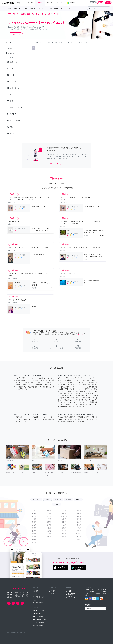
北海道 (34, 510)
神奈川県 (58, 499)
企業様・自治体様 (38, 611)
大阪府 (78, 499)
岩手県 (34, 516)
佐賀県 (79, 519)
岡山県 (64, 525)
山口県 (64, 531)
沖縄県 (79, 537)
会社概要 (36, 591)
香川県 (64, 537)
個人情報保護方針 (38, 603)
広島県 (64, 528)
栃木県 (34, 534)
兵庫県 (64, 510)
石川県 (49, 513)
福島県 (34, 528)
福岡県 (79, 516)
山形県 (34, 525)
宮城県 (34, 519)
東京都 (48, 499)
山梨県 (49, 519)
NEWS (52, 594)
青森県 (34, 513)
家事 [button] (26, 9)
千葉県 (34, 540)
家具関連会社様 (38, 614)
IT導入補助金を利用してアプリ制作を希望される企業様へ (39, 622)
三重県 (49, 534)
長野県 (49, 522)
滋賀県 (49, 537)
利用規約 (36, 594)
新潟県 (34, 543)
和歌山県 (64, 516)
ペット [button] (63, 9)
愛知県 (49, 531)
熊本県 (79, 525)
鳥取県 (64, 519)
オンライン (79, 543)
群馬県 (34, 537)
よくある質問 (71, 594)
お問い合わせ (71, 597)
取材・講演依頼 (38, 617)
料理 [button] (70, 9)
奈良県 (64, 513)
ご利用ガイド (71, 591)
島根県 (64, 522)
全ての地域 (36, 499)
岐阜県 (49, 525)
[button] (93, 3)
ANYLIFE (53, 591)
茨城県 (34, 531)
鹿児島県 (79, 534)
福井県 (49, 516)
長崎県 (79, 522)
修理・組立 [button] (18, 9)
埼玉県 (68, 499)
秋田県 (34, 522)
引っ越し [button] (33, 9)
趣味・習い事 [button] (54, 9)
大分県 (79, 528)
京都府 (56, 504)
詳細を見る (80, 335)
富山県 (49, 510)
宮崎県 (79, 531)
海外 (79, 540)
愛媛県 (79, 510)
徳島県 (64, 534)
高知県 (79, 513)
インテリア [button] (43, 9)
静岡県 (49, 528)
